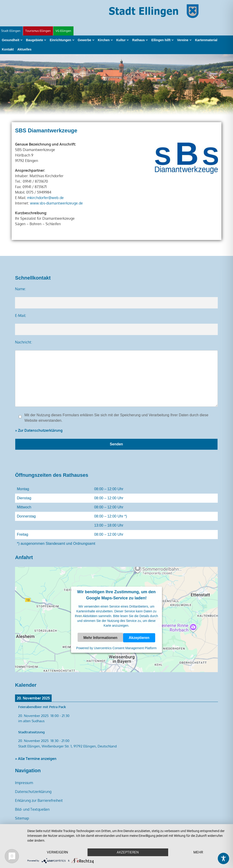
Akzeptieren (139, 637)
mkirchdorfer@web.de (45, 198)
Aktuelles (24, 49)
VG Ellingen (63, 31)
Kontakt (8, 49)
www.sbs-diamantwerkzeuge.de (56, 203)
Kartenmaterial (206, 40)
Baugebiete (34, 40)
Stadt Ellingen (11, 31)
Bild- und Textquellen (32, 809)
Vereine (183, 40)
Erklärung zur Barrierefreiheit (39, 800)
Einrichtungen (60, 40)
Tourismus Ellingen (38, 31)
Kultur (121, 40)
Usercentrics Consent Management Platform (125, 648)
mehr (198, 852)
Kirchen (104, 40)
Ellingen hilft (161, 40)
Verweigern (57, 852)
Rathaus (138, 40)
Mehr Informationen (100, 637)
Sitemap (22, 818)
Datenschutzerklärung (33, 792)
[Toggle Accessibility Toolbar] (223, 858)
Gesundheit (11, 40)
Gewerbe (85, 40)
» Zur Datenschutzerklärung (39, 430)
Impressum (24, 783)
